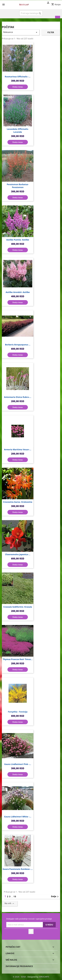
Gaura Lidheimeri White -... (18, 817)
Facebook (31, 931)
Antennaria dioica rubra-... (18, 397)
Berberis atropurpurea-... (18, 345)
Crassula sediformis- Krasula (18, 607)
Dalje (55, 897)
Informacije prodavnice (19, 966)
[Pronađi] (31, 13)
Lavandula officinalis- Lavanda (18, 130)
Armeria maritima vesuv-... (18, 449)
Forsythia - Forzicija (18, 712)
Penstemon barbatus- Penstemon (18, 186)
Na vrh (10, 903)
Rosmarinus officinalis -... (18, 77)
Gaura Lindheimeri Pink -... (18, 764)
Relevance (21, 32)
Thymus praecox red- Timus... (18, 659)
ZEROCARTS (44, 977)
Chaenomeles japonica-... (18, 554)
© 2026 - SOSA (20, 977)
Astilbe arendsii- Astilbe (18, 292)
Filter (51, 32)
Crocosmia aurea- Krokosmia (18, 502)
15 (15, 896)
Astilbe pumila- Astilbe (18, 240)
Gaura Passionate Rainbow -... (18, 869)
